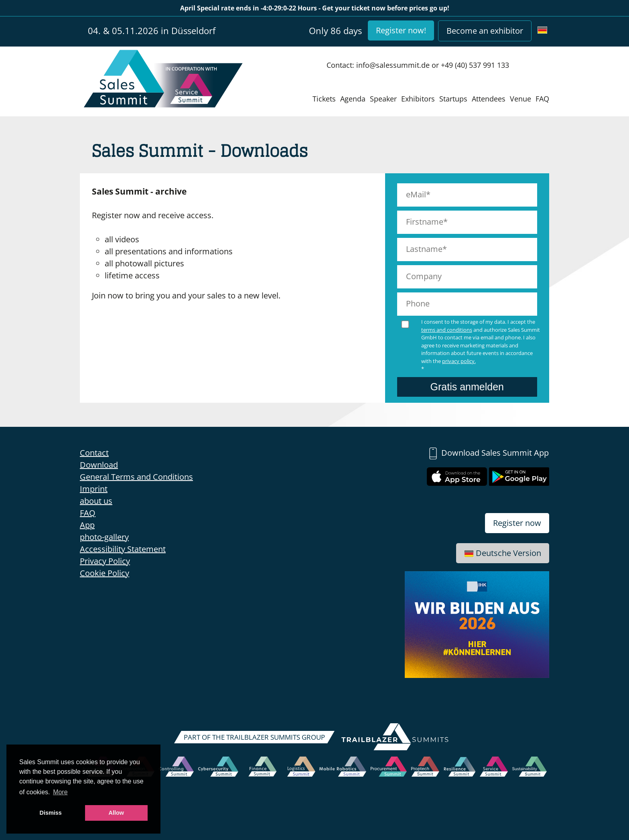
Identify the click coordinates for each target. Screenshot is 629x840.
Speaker (383, 99)
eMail (416, 194)
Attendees (489, 99)
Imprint (94, 489)
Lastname (424, 249)
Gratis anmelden (467, 387)
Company (424, 276)
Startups (453, 99)
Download (99, 465)
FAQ (542, 99)
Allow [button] (116, 813)
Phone (418, 303)
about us (96, 501)
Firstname (425, 222)
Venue (520, 99)
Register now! (401, 30)
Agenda (353, 99)
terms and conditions (447, 330)
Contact (94, 453)
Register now (517, 523)
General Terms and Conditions (136, 477)
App (87, 525)
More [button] (60, 792)
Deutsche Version (503, 553)
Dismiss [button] (51, 813)
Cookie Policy (104, 573)
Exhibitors (418, 99)
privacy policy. (459, 361)
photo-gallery (104, 537)
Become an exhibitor (485, 31)
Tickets (324, 99)
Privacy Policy (105, 561)
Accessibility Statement (123, 549)
